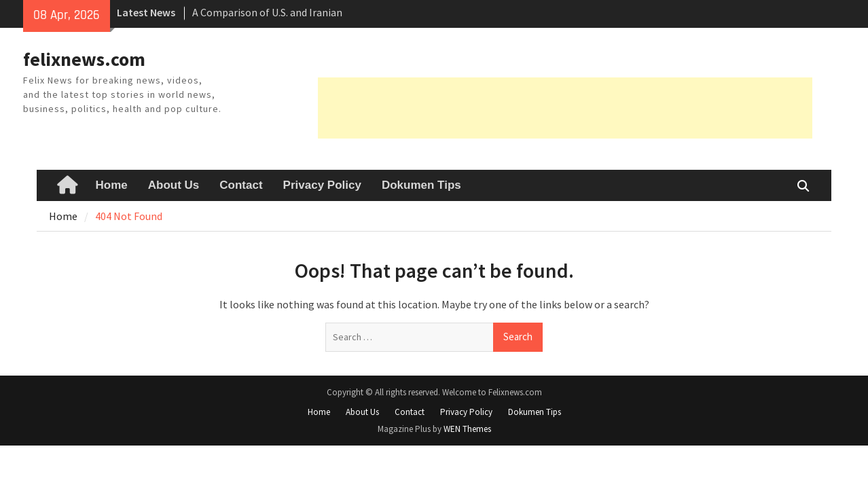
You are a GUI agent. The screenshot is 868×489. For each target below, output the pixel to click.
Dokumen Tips (421, 185)
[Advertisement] (565, 108)
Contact (241, 185)
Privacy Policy (322, 185)
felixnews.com (84, 59)
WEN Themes (467, 429)
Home (112, 185)
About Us (174, 185)
